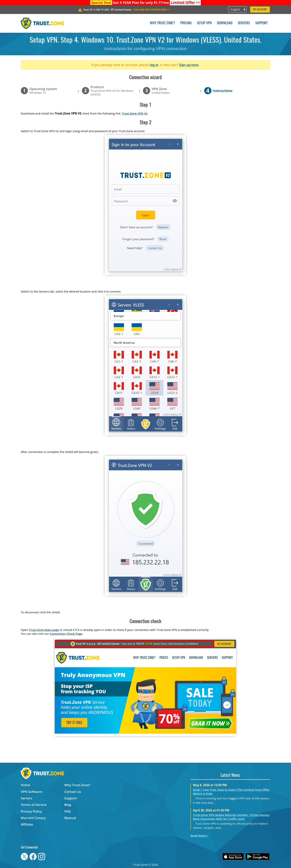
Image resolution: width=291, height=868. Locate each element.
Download (225, 23)
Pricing (186, 23)
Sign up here (189, 65)
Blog (68, 805)
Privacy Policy (31, 811)
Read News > (199, 835)
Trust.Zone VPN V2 (135, 113)
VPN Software (31, 792)
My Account (260, 10)
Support (262, 23)
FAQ (68, 811)
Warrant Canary (33, 818)
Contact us (73, 792)
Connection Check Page (66, 634)
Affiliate (27, 824)
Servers (244, 23)
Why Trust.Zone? (162, 23)
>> (185, 2)
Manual (70, 818)
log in (154, 65)
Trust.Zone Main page (44, 630)
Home (25, 785)
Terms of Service (34, 805)
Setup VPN (204, 23)
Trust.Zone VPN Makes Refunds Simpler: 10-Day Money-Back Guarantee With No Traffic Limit (231, 817)
